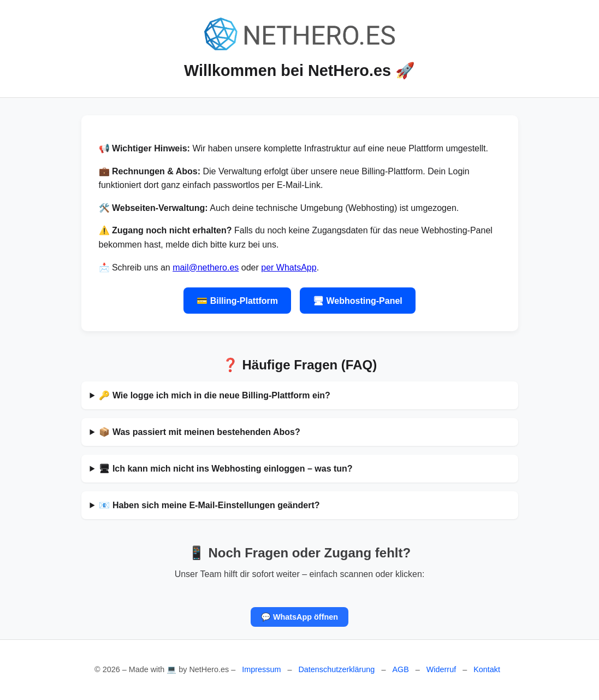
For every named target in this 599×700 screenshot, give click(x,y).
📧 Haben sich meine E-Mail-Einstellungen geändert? (209, 505)
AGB (400, 669)
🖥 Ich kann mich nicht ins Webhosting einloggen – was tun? (226, 469)
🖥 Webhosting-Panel (358, 301)
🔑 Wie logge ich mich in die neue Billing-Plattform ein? (214, 395)
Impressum (261, 669)
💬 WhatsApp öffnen (299, 617)
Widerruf (441, 669)
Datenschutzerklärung (336, 669)
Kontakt (487, 669)
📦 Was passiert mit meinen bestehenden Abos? (199, 432)
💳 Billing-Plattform (237, 301)
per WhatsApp (289, 267)
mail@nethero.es (206, 267)
